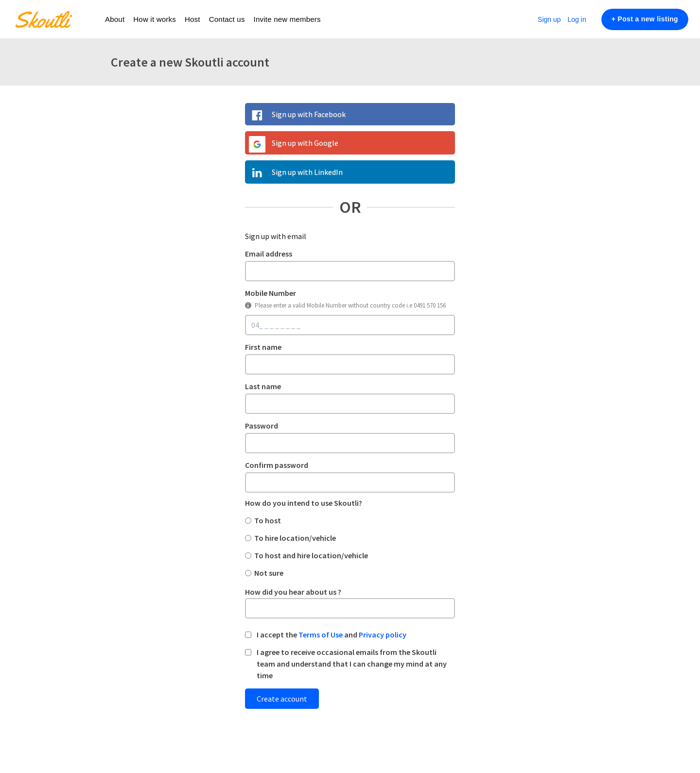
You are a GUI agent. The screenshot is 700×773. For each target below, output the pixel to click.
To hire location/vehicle (295, 538)
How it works (155, 19)
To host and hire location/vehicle (311, 555)
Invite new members (287, 19)
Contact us (227, 19)
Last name (263, 386)
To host (268, 520)
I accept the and (332, 635)
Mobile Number (271, 293)
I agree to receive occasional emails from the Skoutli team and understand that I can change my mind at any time (352, 664)
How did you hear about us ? (293, 592)
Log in (577, 19)
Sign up (549, 19)
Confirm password (277, 465)
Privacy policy (383, 635)
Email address (269, 254)
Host (192, 19)
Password (262, 426)
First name (263, 347)
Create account (282, 699)
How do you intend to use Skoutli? (304, 503)
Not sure (269, 573)
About (115, 19)
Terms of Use (321, 635)
